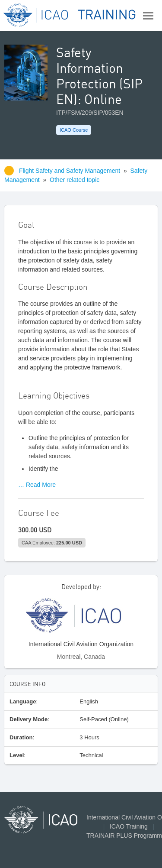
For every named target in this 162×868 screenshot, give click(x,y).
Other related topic (75, 180)
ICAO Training (129, 826)
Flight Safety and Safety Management (70, 171)
